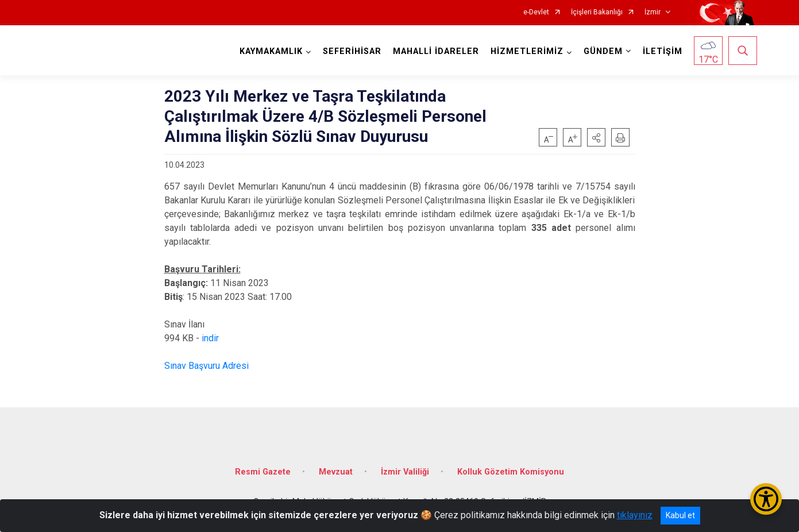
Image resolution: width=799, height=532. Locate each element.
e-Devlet (536, 12)
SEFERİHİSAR (352, 51)
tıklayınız (635, 515)
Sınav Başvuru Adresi (206, 366)
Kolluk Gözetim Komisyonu (511, 472)
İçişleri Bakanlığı (597, 12)
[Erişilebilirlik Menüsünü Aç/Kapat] (766, 499)
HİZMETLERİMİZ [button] (527, 51)
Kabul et (680, 515)
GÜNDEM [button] (603, 51)
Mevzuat (336, 472)
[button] (596, 137)
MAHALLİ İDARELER (436, 51)
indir (210, 338)
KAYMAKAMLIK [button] (271, 51)
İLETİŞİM (663, 51)
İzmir (653, 12)
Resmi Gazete (263, 472)
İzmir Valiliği (405, 472)
